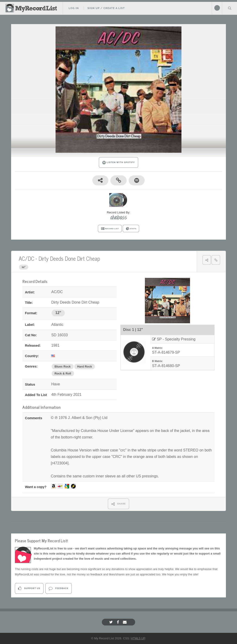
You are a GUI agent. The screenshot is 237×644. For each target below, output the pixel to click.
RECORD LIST (110, 229)
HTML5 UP (138, 638)
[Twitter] (112, 622)
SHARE (119, 504)
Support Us (29, 588)
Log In (74, 8)
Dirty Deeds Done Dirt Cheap (69, 258)
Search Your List (230, 8)
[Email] (125, 622)
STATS (131, 229)
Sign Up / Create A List (106, 8)
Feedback (58, 588)
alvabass (119, 217)
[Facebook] (118, 622)
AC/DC (27, 258)
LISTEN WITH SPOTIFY (119, 163)
